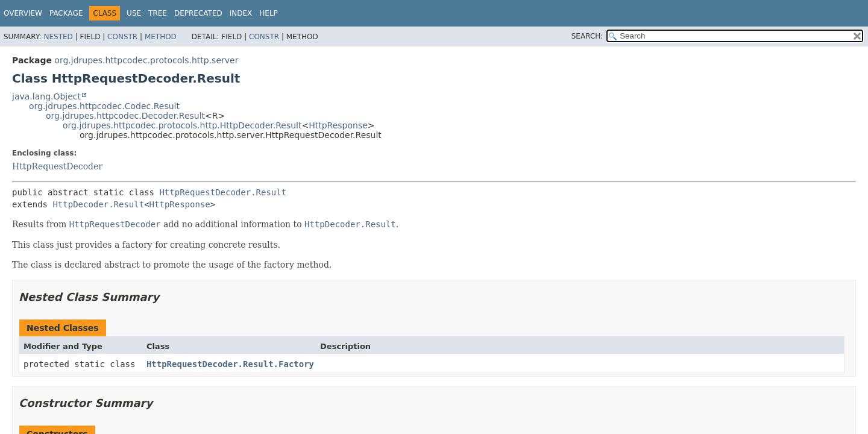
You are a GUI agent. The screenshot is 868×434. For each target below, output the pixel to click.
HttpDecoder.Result (98, 204)
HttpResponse (338, 125)
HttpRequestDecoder (57, 166)
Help (269, 13)
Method (161, 37)
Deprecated (198, 13)
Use (134, 13)
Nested (58, 37)
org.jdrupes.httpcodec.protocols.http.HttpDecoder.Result (182, 125)
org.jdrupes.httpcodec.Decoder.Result (125, 116)
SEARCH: (587, 36)
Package (66, 13)
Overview (23, 13)
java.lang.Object (46, 96)
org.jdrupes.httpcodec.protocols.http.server (146, 60)
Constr (122, 37)
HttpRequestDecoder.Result (223, 192)
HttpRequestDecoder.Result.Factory (230, 364)
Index (241, 13)
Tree (158, 13)
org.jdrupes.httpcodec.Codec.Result (104, 106)
